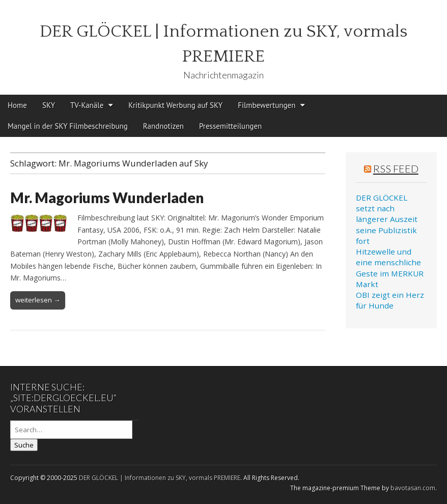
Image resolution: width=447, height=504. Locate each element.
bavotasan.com (413, 488)
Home (17, 105)
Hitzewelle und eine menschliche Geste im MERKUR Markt (390, 268)
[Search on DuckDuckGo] (71, 430)
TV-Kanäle (87, 105)
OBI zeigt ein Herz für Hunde (390, 300)
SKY (49, 105)
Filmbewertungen (267, 105)
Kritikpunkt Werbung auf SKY (175, 105)
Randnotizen (163, 126)
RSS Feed (396, 169)
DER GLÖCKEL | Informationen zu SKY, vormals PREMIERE (160, 478)
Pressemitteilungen (230, 126)
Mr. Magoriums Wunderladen (107, 198)
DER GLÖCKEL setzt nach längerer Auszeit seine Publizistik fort (387, 219)
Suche (24, 445)
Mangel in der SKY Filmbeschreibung (68, 126)
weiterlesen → (38, 300)
